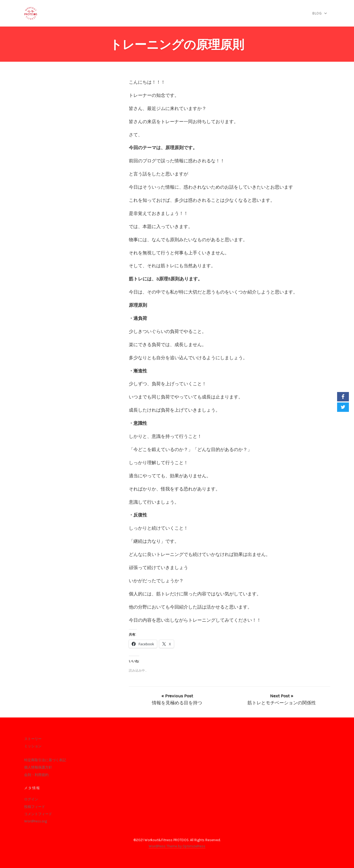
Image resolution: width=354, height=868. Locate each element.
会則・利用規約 (36, 775)
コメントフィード (38, 814)
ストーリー (33, 739)
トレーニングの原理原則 (177, 45)
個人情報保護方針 (38, 767)
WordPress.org (36, 821)
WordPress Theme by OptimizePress (177, 846)
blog (317, 13)
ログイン (31, 799)
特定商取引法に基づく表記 (45, 760)
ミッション (33, 746)
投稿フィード (35, 807)
